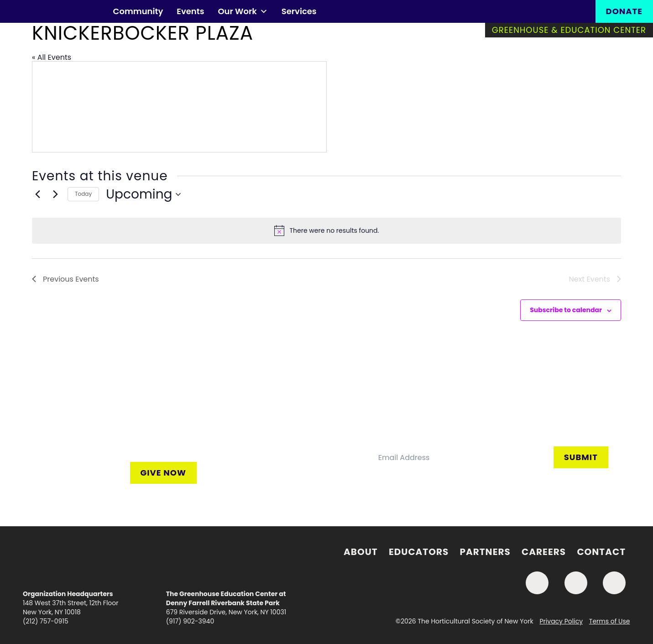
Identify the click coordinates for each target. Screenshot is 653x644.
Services (299, 11)
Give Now (163, 473)
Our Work (243, 11)
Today (83, 194)
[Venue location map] (179, 107)
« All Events (52, 57)
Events (190, 11)
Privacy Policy (562, 621)
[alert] (326, 230)
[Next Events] (55, 194)
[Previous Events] (37, 194)
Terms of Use (610, 621)
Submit (581, 457)
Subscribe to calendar (566, 310)
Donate (624, 11)
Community (138, 11)
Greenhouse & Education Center (569, 30)
